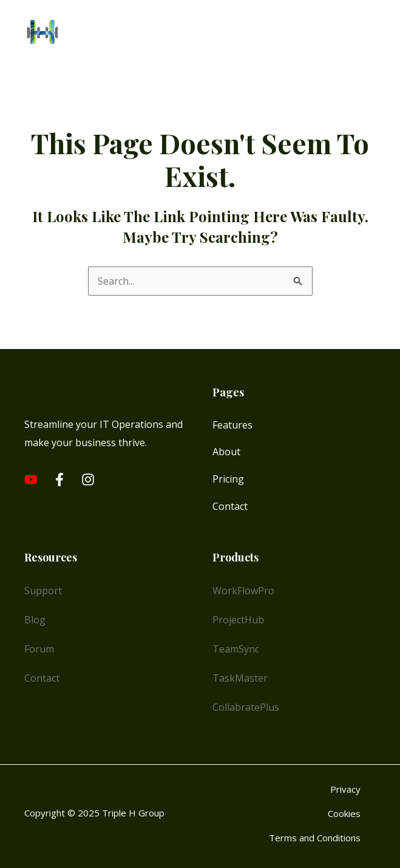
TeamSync (236, 649)
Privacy (345, 789)
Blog (35, 620)
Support (43, 591)
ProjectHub (238, 620)
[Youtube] (31, 480)
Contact (230, 506)
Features (232, 425)
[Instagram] (88, 480)
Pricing (228, 479)
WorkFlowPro (243, 591)
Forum (39, 649)
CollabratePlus (246, 707)
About (226, 452)
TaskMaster (240, 678)
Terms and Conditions (315, 838)
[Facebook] (59, 480)
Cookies (344, 813)
